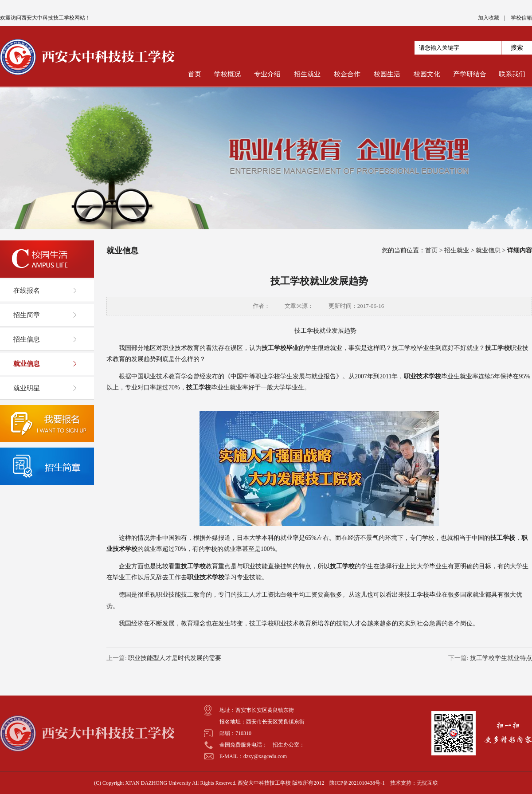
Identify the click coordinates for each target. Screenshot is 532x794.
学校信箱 (521, 18)
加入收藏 (489, 18)
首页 (195, 74)
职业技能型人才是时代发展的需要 (174, 658)
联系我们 (512, 74)
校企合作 (347, 74)
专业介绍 (267, 74)
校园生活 (387, 74)
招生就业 (307, 74)
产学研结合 (470, 74)
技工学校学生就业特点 (501, 658)
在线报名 (27, 291)
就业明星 (27, 388)
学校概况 (227, 74)
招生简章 (27, 315)
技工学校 (497, 348)
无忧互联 (427, 783)
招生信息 (27, 339)
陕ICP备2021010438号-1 (357, 783)
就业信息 (27, 364)
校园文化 (427, 74)
